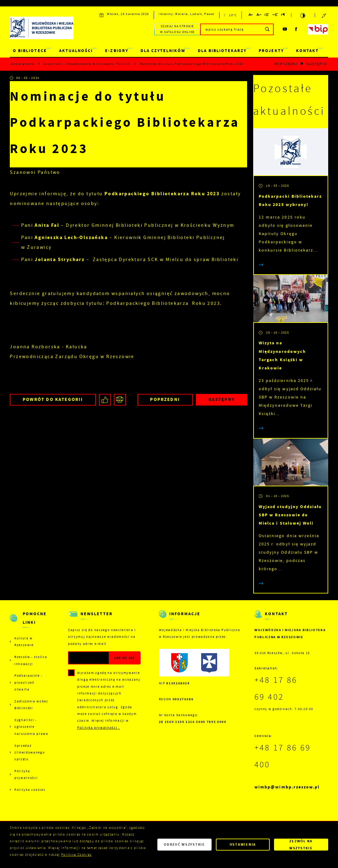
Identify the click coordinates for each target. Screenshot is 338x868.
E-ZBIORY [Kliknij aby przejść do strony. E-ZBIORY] (116, 51)
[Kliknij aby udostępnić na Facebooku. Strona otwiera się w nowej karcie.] (105, 400)
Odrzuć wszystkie (184, 844)
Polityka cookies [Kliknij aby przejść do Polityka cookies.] (30, 790)
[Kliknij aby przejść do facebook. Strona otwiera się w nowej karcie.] (297, 29)
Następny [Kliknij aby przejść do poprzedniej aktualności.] (317, 64)
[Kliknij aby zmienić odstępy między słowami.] (275, 16)
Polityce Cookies (76, 855)
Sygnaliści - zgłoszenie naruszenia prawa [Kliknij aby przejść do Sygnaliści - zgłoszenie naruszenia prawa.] (31, 727)
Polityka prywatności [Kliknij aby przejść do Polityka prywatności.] (26, 774)
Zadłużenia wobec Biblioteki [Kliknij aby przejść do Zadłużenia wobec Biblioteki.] (31, 705)
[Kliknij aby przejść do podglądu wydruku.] (120, 400)
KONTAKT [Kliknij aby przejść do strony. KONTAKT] (307, 51)
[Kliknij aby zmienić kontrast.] (303, 15)
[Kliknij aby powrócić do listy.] (302, 64)
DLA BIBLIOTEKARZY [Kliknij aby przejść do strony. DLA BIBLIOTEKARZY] (222, 51)
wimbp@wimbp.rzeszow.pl (287, 787)
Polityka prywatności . (99, 728)
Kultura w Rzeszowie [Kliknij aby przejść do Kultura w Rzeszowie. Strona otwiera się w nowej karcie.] (24, 642)
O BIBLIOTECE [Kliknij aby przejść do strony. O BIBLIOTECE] (30, 51)
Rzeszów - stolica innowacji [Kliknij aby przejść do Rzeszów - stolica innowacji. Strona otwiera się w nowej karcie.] (31, 660)
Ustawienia (243, 844)
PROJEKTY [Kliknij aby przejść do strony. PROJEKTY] (271, 51)
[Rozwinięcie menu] (30, 622)
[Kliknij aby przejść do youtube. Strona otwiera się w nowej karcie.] (285, 29)
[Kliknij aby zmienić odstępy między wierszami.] (267, 16)
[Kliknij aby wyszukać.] (268, 29)
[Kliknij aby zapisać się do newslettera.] (124, 658)
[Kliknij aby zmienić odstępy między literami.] (259, 16)
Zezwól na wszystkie (301, 844)
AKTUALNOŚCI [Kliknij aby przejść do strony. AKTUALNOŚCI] (76, 51)
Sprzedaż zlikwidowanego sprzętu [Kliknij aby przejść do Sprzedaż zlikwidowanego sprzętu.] (30, 752)
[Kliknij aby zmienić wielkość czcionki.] (251, 16)
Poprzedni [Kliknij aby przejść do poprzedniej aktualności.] (286, 64)
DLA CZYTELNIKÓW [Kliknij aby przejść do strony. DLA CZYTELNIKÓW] (163, 51)
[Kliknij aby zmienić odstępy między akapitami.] (283, 16)
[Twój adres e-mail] (88, 658)
